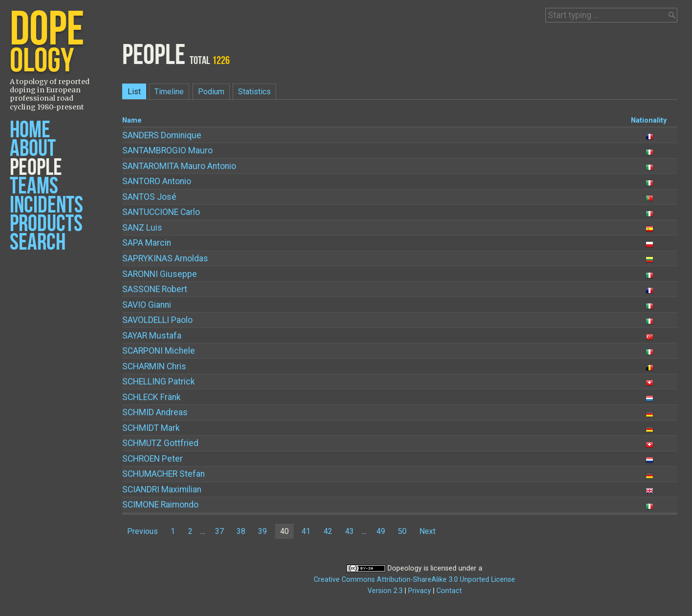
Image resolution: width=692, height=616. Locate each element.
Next (427, 531)
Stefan (163, 474)
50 (402, 531)
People (36, 168)
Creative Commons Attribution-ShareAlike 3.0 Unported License (414, 580)
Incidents (46, 205)
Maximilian (162, 489)
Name (132, 120)
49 (381, 531)
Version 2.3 (385, 591)
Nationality (649, 120)
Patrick (159, 382)
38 (241, 531)
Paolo (157, 320)
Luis (142, 228)
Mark (151, 428)
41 (306, 531)
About (33, 149)
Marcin (147, 243)
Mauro (167, 150)
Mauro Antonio (179, 166)
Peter (152, 459)
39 (262, 531)
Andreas (155, 412)
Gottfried (160, 443)
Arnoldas (165, 258)
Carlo (161, 212)
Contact (449, 591)
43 (349, 531)
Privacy (420, 591)
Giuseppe (160, 274)
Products (46, 224)
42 (328, 531)
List (134, 92)
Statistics (254, 92)
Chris (154, 366)
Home (30, 130)
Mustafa (152, 336)
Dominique (162, 135)
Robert (155, 289)
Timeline (169, 92)
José (149, 197)
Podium (211, 92)
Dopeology (405, 568)
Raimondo (160, 505)
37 (219, 531)
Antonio (157, 181)
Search (38, 243)
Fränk (151, 397)
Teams (34, 186)
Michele (159, 351)
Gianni (147, 305)
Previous (142, 531)
